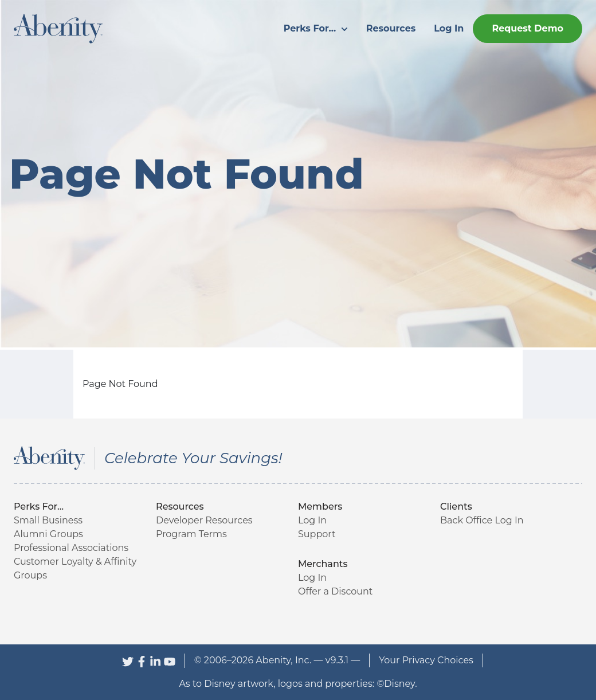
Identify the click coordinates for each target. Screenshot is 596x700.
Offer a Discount (335, 591)
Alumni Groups (48, 534)
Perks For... (316, 28)
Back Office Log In (482, 520)
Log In (449, 28)
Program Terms (191, 534)
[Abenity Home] (58, 28)
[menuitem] (316, 29)
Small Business (48, 520)
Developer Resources (204, 520)
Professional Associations (71, 548)
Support (317, 534)
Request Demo (528, 28)
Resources (391, 28)
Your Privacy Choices (426, 660)
